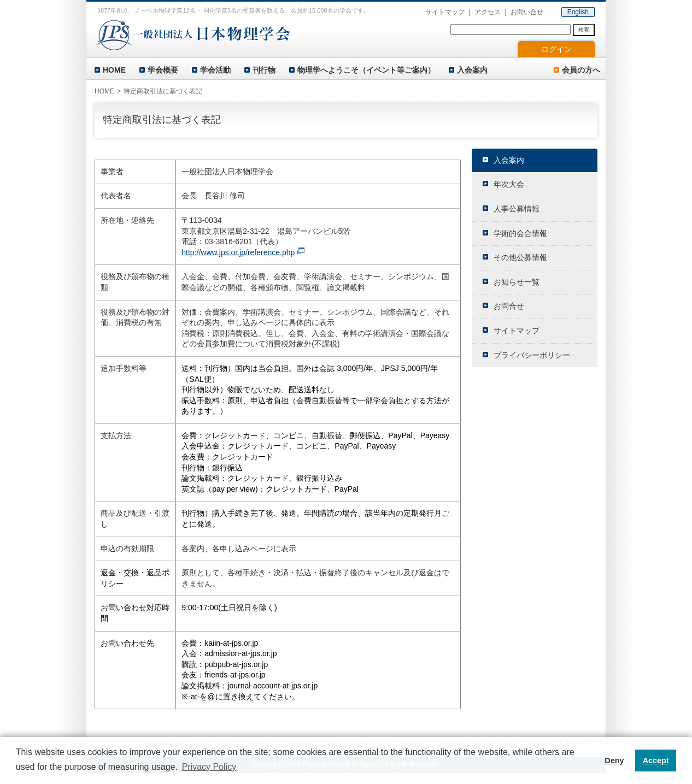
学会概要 (163, 70)
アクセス (488, 12)
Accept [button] (656, 761)
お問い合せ (527, 12)
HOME (114, 70)
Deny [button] (614, 761)
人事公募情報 (517, 209)
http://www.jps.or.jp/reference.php (238, 252)
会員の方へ (581, 70)
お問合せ (509, 306)
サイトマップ (445, 12)
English (578, 12)
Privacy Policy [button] (209, 767)
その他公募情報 (520, 257)
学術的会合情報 (520, 233)
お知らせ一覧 (517, 282)
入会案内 (472, 70)
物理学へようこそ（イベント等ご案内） (366, 70)
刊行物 (264, 70)
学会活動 (215, 70)
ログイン (556, 49)
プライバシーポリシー (532, 355)
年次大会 (509, 184)
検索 (584, 30)
